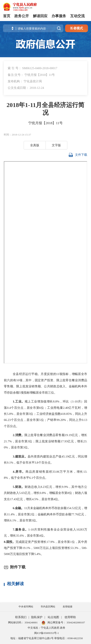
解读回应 (40, 16)
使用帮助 (70, 617)
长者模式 (76, 28)
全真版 (35, 145)
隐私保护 (37, 617)
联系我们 (21, 617)
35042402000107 (75, 622)
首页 (7, 16)
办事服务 (59, 16)
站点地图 (53, 617)
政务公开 (22, 16)
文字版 (56, 145)
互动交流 (77, 16)
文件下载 (78, 155)
